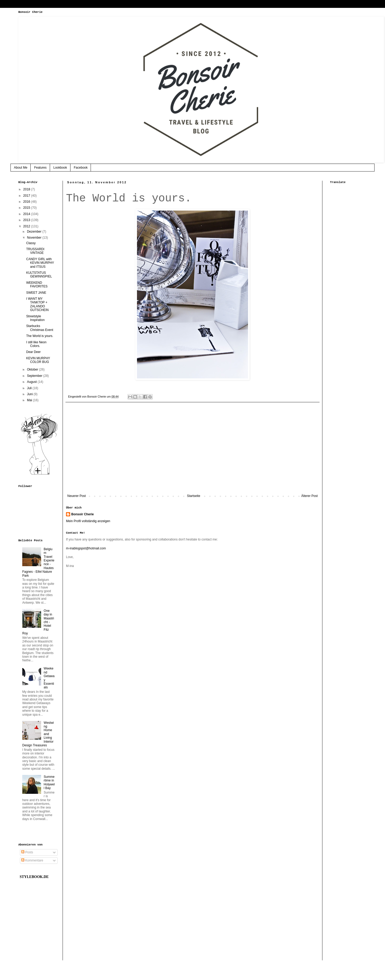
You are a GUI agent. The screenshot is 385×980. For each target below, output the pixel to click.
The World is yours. (40, 336)
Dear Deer (33, 352)
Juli (30, 388)
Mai (30, 400)
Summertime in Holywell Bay (49, 782)
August (32, 382)
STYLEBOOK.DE (34, 877)
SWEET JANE (36, 293)
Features (40, 168)
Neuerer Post (77, 496)
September (35, 376)
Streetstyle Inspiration (35, 318)
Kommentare (32, 860)
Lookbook (60, 168)
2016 (27, 202)
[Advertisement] (192, 451)
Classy (31, 243)
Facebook (81, 168)
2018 (27, 189)
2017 (27, 196)
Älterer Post (309, 496)
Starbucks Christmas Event (40, 328)
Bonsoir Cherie (82, 514)
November (35, 238)
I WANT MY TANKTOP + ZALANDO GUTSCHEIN (37, 304)
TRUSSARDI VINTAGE (35, 251)
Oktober (33, 369)
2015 (27, 208)
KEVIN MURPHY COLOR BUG (38, 360)
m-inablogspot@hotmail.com (86, 548)
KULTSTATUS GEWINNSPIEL (39, 275)
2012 (27, 226)
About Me (21, 168)
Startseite (194, 496)
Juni (30, 394)
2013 (27, 220)
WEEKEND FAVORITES (37, 285)
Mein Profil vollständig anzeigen (88, 521)
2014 (27, 214)
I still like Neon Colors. (36, 344)
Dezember (35, 232)
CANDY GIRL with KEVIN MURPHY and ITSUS (40, 263)
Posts (27, 852)
